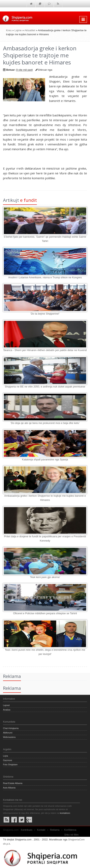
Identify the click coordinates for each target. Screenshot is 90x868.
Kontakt (41, 830)
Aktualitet (30, 30)
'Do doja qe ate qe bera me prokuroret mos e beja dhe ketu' (45, 423)
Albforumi (8, 733)
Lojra (5, 756)
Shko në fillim (71, 835)
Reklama (55, 830)
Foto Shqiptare (10, 764)
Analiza (7, 710)
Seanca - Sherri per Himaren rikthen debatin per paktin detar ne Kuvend (45, 350)
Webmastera (9, 737)
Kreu (9, 30)
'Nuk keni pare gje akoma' (45, 577)
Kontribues (26, 830)
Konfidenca (70, 830)
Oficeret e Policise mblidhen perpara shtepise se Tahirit (45, 613)
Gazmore (8, 760)
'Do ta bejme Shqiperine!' (45, 314)
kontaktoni (65, 813)
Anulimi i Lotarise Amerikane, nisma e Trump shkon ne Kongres (45, 277)
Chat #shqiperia (11, 728)
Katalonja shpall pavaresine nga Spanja (45, 459)
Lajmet (6, 705)
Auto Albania (9, 788)
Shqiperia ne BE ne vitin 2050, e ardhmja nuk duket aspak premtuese (45, 387)
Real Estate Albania (13, 783)
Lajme (18, 30)
